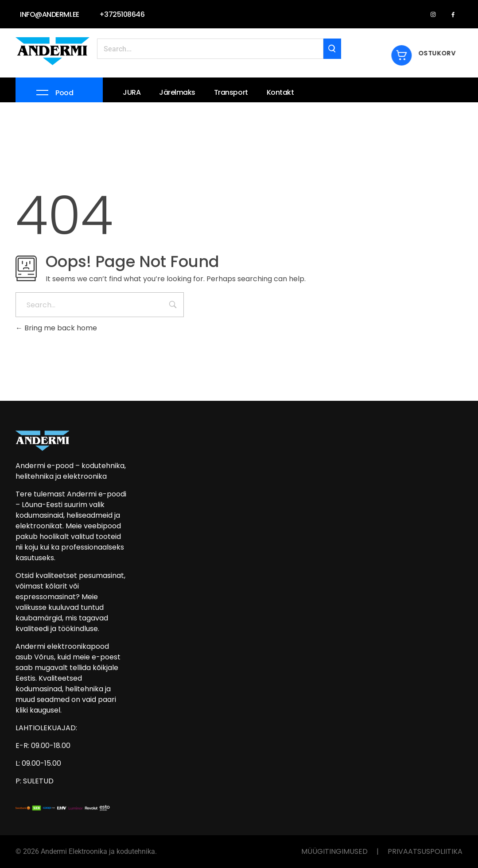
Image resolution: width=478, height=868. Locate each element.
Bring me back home (56, 328)
